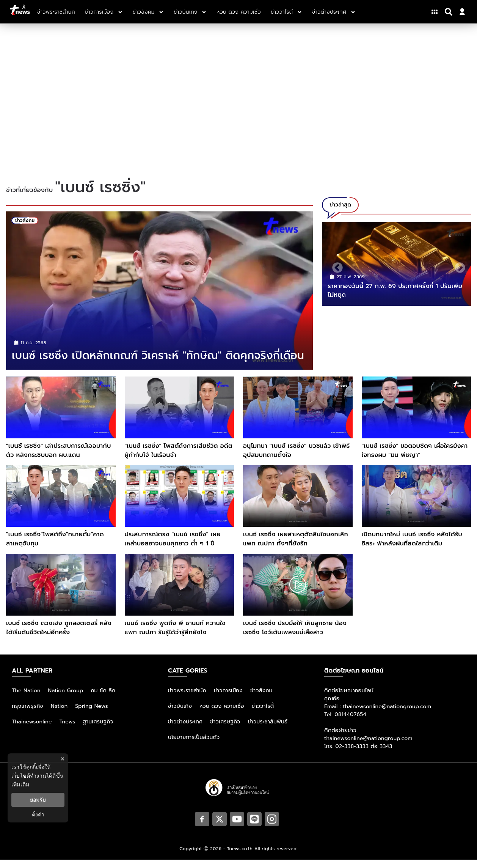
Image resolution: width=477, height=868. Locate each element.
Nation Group (66, 699)
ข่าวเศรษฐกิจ (225, 730)
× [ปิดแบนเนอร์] (62, 759)
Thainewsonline (32, 730)
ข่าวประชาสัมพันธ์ (268, 730)
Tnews (67, 730)
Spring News (92, 714)
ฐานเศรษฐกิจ (98, 730)
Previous (335, 266)
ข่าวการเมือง (228, 699)
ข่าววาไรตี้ (263, 714)
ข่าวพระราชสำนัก (187, 699)
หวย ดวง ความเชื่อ (222, 714)
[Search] (450, 12)
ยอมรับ (38, 800)
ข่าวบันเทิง (180, 714)
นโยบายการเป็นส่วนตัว (194, 746)
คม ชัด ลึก (103, 699)
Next (458, 266)
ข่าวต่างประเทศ (185, 730)
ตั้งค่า (38, 814)
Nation (59, 714)
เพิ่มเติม (20, 785)
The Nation (26, 699)
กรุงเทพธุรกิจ (27, 714)
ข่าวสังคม (261, 699)
